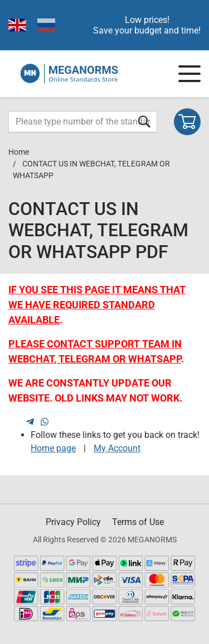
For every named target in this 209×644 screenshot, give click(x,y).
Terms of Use (138, 522)
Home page (53, 448)
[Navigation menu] (189, 74)
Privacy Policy (73, 522)
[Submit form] (144, 121)
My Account (117, 448)
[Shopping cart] (187, 122)
